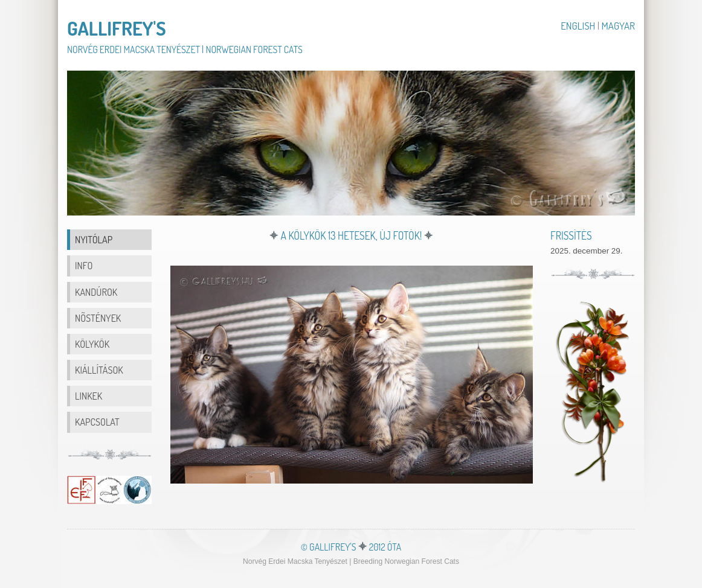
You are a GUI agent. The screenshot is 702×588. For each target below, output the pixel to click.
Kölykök (92, 344)
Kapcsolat (97, 422)
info (84, 265)
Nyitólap (94, 239)
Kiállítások (99, 370)
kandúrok (96, 292)
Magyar (618, 26)
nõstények (98, 318)
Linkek (89, 396)
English (579, 26)
